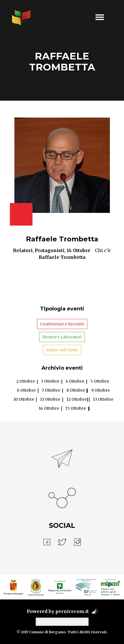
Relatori (23, 250)
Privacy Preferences (62, 622)
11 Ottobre (50, 399)
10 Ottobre (24, 399)
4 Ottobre (75, 381)
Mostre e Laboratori (62, 337)
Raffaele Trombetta (62, 239)
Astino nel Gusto (62, 350)
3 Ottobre (50, 381)
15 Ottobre (76, 408)
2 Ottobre (26, 381)
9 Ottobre (101, 390)
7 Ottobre (51, 390)
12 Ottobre (77, 399)
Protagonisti (50, 250)
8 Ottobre (76, 390)
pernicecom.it (72, 611)
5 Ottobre (100, 381)
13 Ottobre (103, 399)
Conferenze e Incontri (62, 324)
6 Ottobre (26, 390)
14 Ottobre (79, 250)
